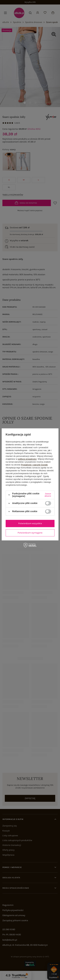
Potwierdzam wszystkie (30, 523)
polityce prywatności (27, 459)
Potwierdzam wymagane (30, 533)
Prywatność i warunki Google (34, 465)
